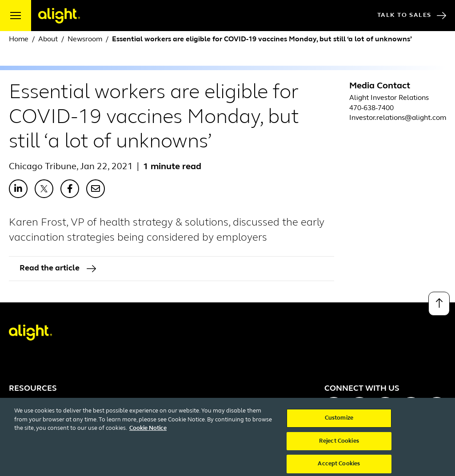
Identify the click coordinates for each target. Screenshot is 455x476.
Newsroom (85, 40)
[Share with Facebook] (70, 189)
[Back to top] (439, 304)
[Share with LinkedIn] (18, 189)
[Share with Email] (96, 189)
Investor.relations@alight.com (398, 118)
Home (19, 40)
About (48, 40)
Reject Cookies (339, 447)
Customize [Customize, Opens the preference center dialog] (339, 424)
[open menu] (16, 16)
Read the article (58, 268)
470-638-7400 (371, 108)
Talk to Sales (412, 16)
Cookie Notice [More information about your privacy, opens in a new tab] (148, 434)
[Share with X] (44, 189)
